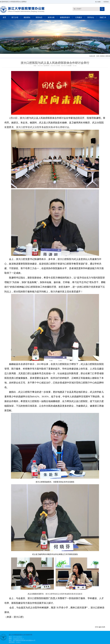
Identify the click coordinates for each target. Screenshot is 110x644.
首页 (4, 17)
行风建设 (79, 17)
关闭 (104, 627)
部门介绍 (15, 17)
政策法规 (51, 17)
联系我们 (106, 2)
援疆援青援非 (65, 17)
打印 (97, 627)
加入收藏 (98, 2)
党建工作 (103, 17)
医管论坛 (91, 17)
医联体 (102, 56)
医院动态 (39, 17)
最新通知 (27, 17)
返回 (100, 627)
